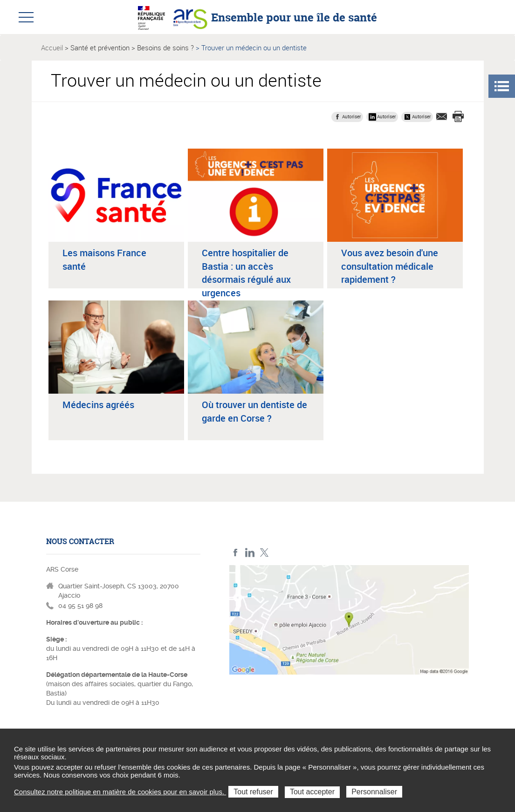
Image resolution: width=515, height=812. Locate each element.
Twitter (264, 553)
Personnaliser (374, 792)
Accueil (52, 48)
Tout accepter (312, 792)
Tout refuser (253, 792)
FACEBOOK (236, 553)
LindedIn (250, 553)
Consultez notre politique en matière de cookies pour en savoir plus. (120, 792)
